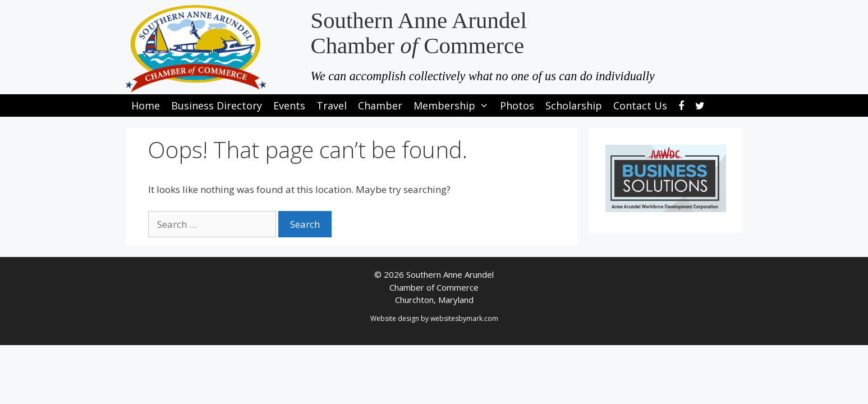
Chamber (380, 105)
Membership (454, 105)
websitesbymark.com (464, 318)
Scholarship (574, 105)
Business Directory (217, 105)
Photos (517, 105)
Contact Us (640, 105)
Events (289, 105)
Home (146, 105)
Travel (332, 105)
